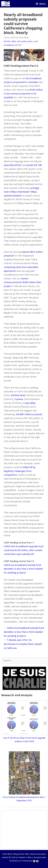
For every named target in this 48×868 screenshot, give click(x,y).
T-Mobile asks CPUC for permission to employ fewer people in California (23, 644)
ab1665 (7, 41)
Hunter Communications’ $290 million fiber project (23, 282)
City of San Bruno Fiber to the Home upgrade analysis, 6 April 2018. (24, 738)
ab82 (14, 41)
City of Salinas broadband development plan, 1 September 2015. (24, 797)
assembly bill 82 (12, 165)
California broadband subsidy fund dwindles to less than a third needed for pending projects (23, 569)
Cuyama (19, 399)
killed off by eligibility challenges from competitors (20, 471)
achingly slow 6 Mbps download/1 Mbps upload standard (21, 192)
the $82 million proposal (29, 414)
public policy (27, 41)
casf (19, 41)
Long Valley (29, 403)
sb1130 (18, 45)
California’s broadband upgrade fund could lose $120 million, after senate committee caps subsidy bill (24, 550)
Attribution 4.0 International (24, 861)
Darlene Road (18, 395)
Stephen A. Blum (25, 857)
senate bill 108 (34, 165)
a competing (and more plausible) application (21, 267)
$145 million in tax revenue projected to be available (23, 93)
